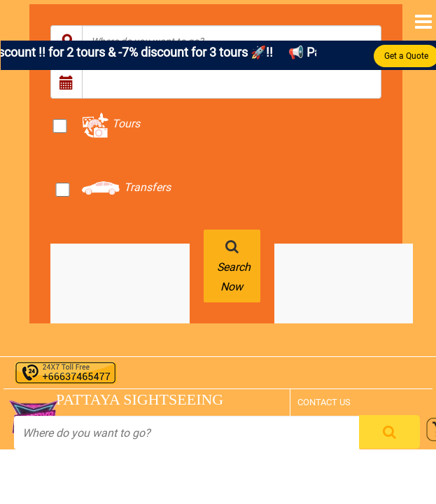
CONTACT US (324, 402)
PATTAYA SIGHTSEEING (121, 399)
